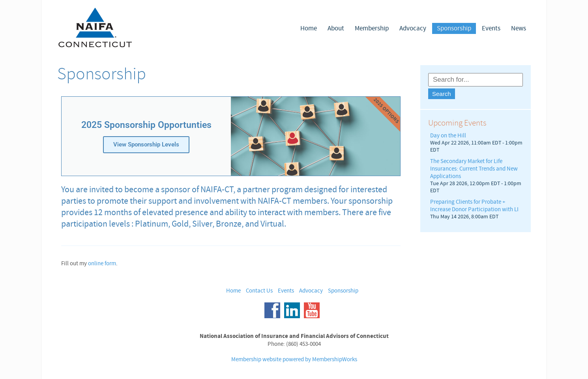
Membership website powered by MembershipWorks (294, 359)
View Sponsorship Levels (146, 144)
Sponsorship (454, 28)
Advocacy (413, 28)
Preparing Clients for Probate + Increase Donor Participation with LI (474, 206)
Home (309, 28)
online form (102, 264)
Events (491, 28)
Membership (372, 28)
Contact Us (259, 291)
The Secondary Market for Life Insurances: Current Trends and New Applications (474, 169)
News (519, 28)
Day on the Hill (448, 136)
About (336, 28)
